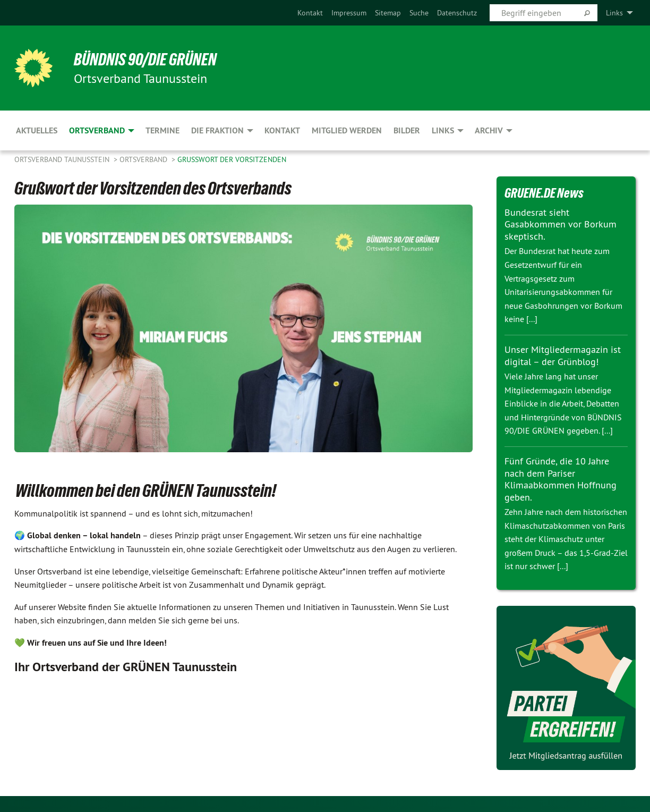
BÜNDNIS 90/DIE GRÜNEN (145, 60)
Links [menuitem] (614, 13)
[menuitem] (310, 13)
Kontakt (310, 13)
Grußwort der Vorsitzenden (232, 159)
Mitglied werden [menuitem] (347, 130)
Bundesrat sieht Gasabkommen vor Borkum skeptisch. (561, 224)
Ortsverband (144, 159)
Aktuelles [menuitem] (37, 130)
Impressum (349, 13)
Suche (419, 13)
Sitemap (388, 13)
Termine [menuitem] (162, 130)
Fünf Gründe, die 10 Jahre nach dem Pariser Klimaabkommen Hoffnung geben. (561, 479)
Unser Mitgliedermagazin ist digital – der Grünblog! (563, 356)
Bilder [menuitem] (407, 130)
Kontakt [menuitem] (282, 130)
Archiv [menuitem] (489, 130)
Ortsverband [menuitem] (97, 130)
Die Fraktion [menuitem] (217, 130)
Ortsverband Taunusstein (63, 159)
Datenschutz (457, 13)
